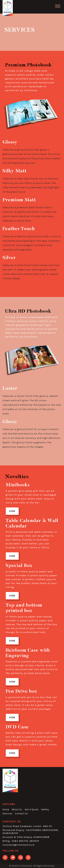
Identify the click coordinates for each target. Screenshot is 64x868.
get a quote (32, 809)
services (8, 814)
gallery (45, 809)
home (6, 809)
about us (17, 809)
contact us (22, 814)
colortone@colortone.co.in (19, 845)
